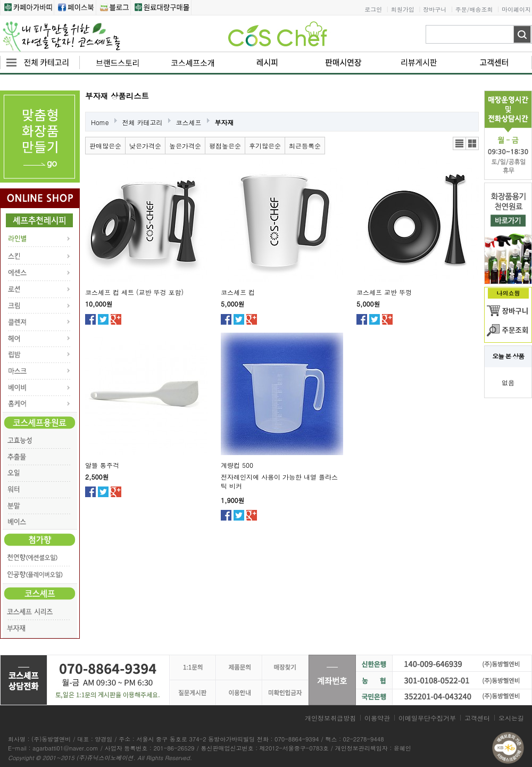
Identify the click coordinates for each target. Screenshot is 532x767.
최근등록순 (305, 146)
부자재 (225, 122)
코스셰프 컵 (238, 292)
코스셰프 (189, 122)
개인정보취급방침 (330, 718)
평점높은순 (225, 146)
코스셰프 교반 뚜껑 (384, 292)
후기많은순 (265, 146)
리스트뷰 (459, 143)
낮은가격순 (145, 146)
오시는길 (511, 718)
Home (100, 122)
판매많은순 (105, 146)
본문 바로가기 (0, 0)
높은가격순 (185, 146)
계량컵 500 (237, 465)
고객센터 (477, 718)
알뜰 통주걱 (102, 465)
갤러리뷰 (472, 143)
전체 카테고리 (143, 122)
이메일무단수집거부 (427, 718)
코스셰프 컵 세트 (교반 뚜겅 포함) (134, 292)
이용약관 (377, 718)
